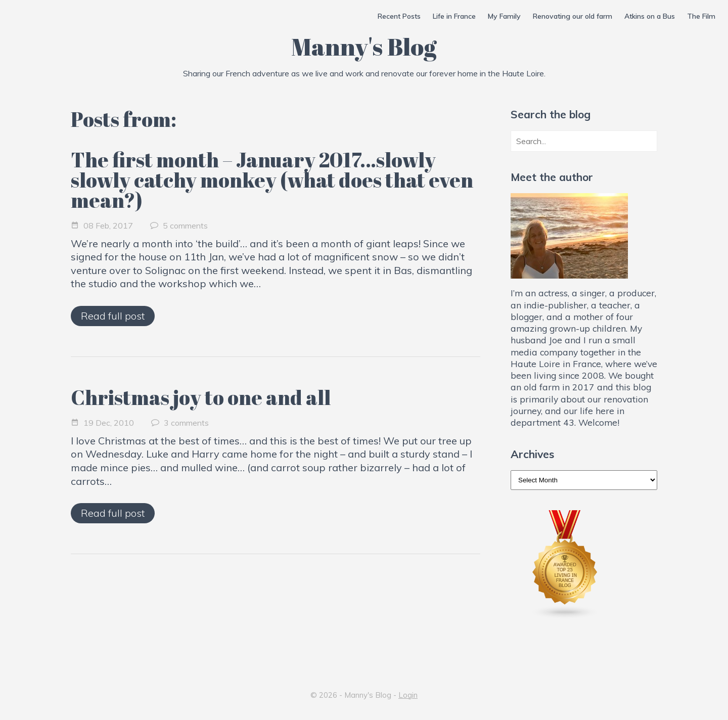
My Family (504, 16)
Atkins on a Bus (650, 16)
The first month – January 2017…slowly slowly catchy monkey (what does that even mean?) (272, 180)
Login (408, 695)
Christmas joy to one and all (201, 397)
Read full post (113, 316)
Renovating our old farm (573, 16)
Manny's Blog (364, 46)
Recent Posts (399, 16)
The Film (701, 16)
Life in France (454, 16)
